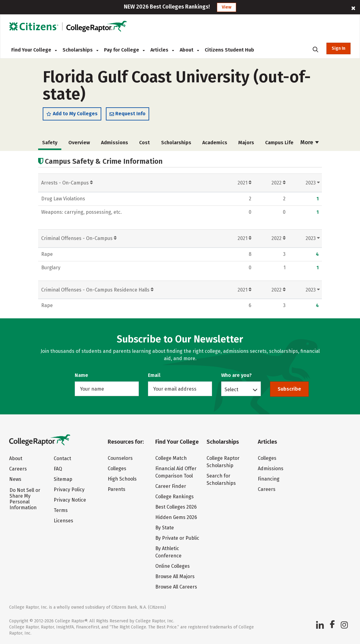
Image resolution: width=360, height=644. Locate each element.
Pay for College (124, 50)
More (310, 142)
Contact (62, 458)
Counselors (120, 458)
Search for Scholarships (221, 479)
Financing (269, 479)
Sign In (338, 48)
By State (165, 528)
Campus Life (279, 143)
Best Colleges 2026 (176, 507)
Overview (79, 143)
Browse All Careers (176, 587)
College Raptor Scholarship (223, 462)
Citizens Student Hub (229, 50)
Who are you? (236, 375)
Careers (18, 469)
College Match (171, 458)
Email (154, 375)
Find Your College (34, 50)
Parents (117, 489)
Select (231, 389)
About (189, 50)
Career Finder (171, 486)
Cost (144, 143)
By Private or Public (177, 538)
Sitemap (63, 479)
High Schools (122, 479)
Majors (246, 143)
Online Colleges (173, 566)
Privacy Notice (70, 500)
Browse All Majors (175, 576)
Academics (215, 143)
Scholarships (80, 50)
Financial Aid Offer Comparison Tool (176, 472)
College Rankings (175, 497)
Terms (61, 510)
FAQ (58, 469)
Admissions (115, 143)
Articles (162, 50)
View (227, 7)
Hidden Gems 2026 (176, 517)
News (15, 479)
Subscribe (289, 389)
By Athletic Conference (168, 552)
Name (81, 375)
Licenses (63, 521)
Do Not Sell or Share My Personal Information (25, 499)
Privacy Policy (69, 490)
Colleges (117, 469)
